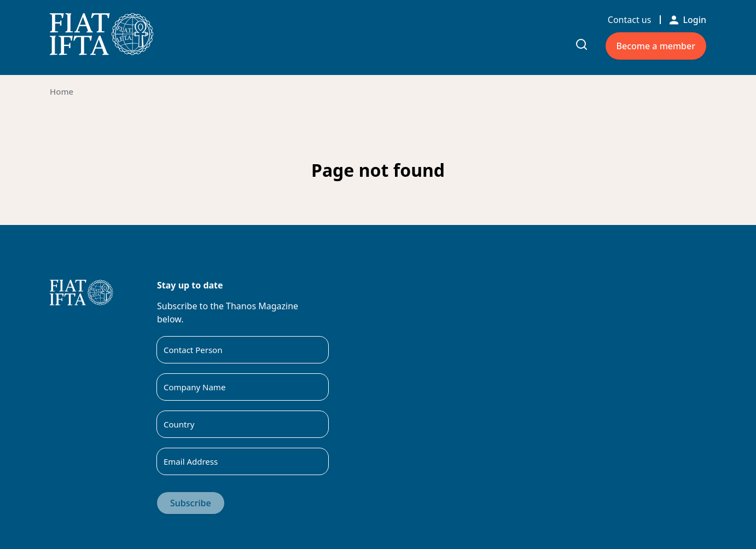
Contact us (630, 20)
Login (688, 20)
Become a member (656, 46)
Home (62, 91)
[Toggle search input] (581, 44)
